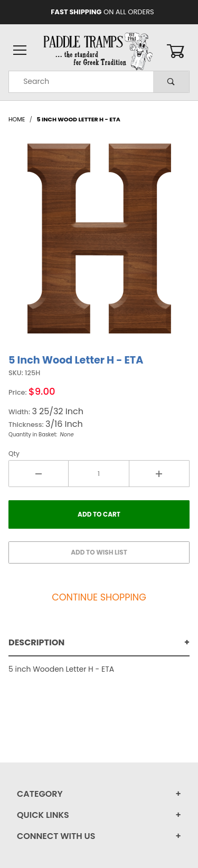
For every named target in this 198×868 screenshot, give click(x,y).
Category (40, 794)
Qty (14, 454)
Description (36, 642)
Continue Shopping (99, 597)
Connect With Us (56, 836)
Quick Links (43, 815)
